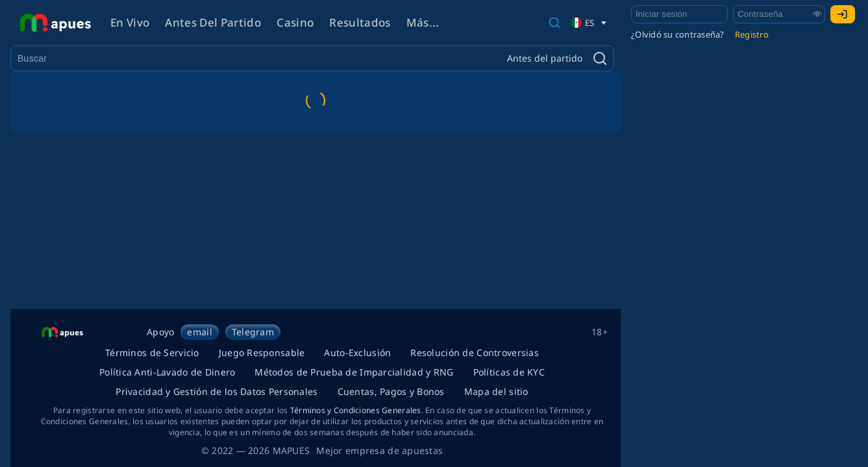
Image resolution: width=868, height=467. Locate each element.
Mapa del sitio (496, 391)
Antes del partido (213, 22)
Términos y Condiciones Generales (356, 410)
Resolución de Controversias (475, 353)
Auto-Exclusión (357, 353)
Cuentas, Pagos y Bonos (391, 391)
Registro (752, 34)
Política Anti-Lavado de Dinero (167, 372)
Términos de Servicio (152, 353)
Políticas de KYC (509, 372)
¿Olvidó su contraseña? (678, 34)
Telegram (253, 332)
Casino (295, 22)
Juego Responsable (262, 353)
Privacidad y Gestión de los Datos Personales (217, 391)
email (199, 332)
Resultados (360, 22)
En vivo (130, 22)
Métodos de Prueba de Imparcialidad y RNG (354, 372)
